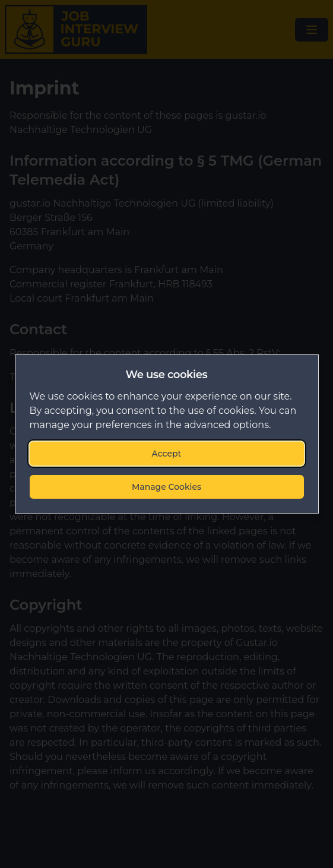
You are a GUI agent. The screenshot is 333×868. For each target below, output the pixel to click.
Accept (167, 454)
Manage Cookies (166, 487)
